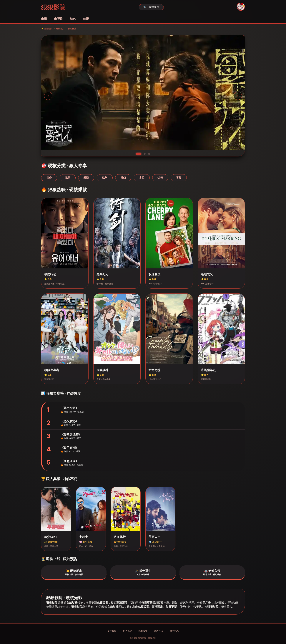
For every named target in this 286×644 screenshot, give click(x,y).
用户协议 (127, 631)
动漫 (86, 19)
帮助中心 (174, 631)
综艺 (73, 19)
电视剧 (59, 19)
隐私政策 (143, 631)
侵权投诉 (159, 631)
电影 (44, 19)
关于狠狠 (112, 631)
